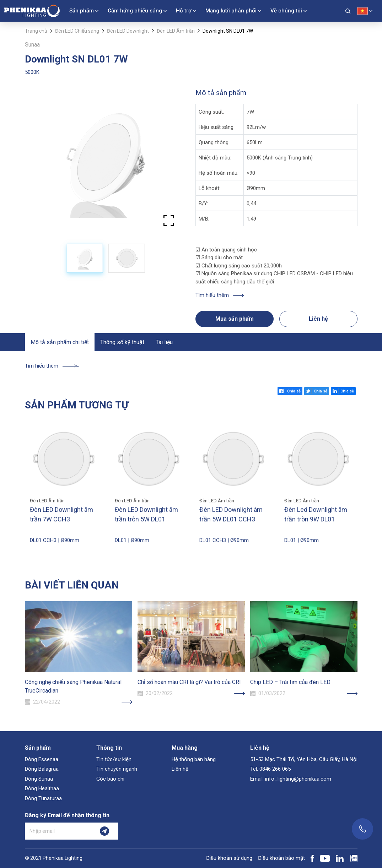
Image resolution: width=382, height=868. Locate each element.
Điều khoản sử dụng (229, 858)
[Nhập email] (58, 831)
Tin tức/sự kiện (114, 759)
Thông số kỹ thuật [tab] (122, 342)
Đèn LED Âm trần (176, 31)
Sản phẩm (82, 11)
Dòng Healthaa (42, 788)
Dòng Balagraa (42, 769)
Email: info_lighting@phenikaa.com (291, 779)
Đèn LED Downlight (128, 31)
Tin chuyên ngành (117, 769)
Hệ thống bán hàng (194, 759)
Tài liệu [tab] (164, 342)
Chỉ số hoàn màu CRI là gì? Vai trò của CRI (189, 682)
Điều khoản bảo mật (281, 858)
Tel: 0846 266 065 (270, 769)
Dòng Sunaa (39, 779)
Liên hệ (318, 319)
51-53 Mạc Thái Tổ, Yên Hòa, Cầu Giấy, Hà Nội (304, 759)
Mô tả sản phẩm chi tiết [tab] (60, 342)
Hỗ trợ (184, 11)
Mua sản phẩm (235, 319)
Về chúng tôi (286, 11)
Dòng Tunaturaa (43, 798)
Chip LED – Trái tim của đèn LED (290, 682)
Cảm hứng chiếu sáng (135, 11)
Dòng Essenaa (42, 759)
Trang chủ (36, 31)
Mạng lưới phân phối (231, 11)
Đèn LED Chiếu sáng (77, 31)
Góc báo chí (110, 779)
